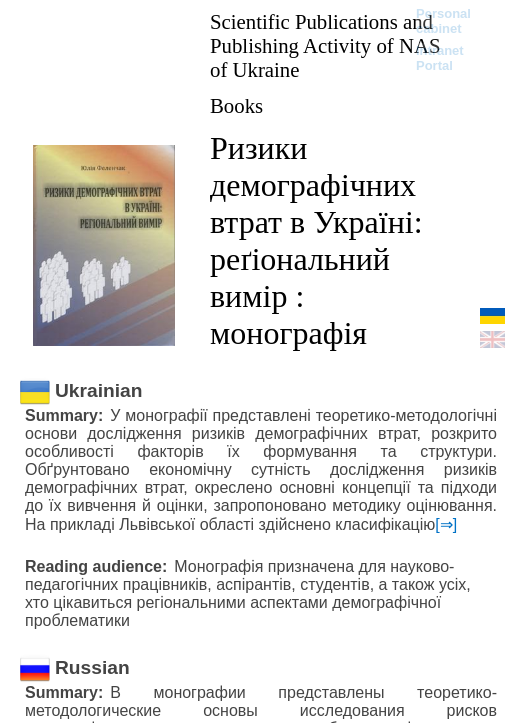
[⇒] (446, 524)
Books (236, 105)
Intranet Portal (440, 58)
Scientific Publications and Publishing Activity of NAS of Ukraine (325, 45)
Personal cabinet (443, 21)
